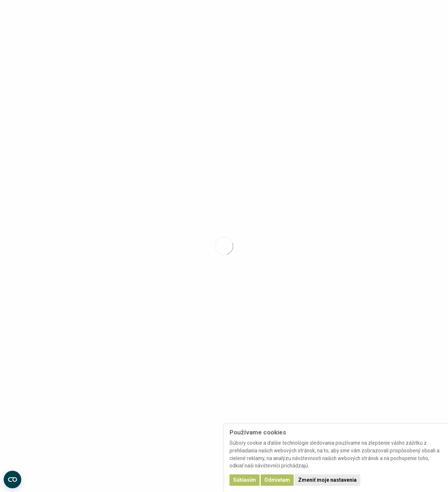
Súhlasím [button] (245, 480)
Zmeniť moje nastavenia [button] (327, 480)
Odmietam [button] (277, 480)
